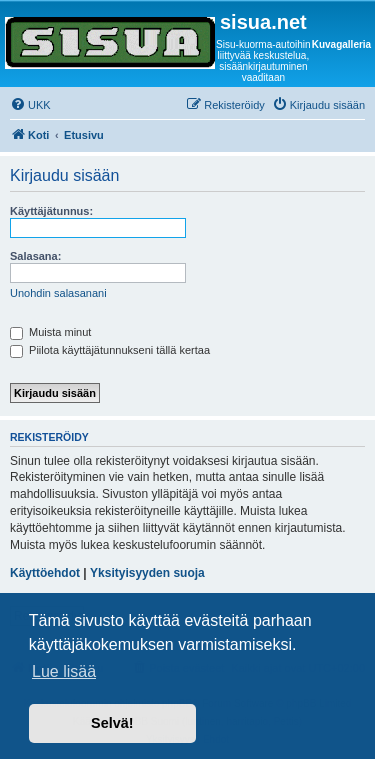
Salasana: (35, 256)
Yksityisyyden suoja (147, 573)
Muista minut (50, 332)
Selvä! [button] (112, 723)
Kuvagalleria (341, 44)
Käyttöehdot (45, 573)
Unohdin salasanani (58, 293)
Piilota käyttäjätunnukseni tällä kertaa (110, 350)
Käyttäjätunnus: (51, 211)
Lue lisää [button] (64, 671)
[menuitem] (30, 105)
